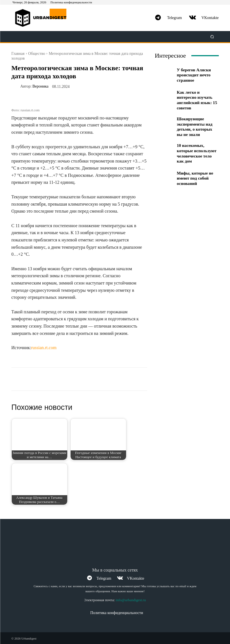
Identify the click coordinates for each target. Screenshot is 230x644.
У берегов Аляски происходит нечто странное (192, 75)
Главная (18, 54)
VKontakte (210, 18)
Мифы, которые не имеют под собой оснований (194, 171)
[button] (212, 37)
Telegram (174, 18)
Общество (37, 54)
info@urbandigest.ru (131, 600)
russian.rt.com (44, 348)
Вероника (40, 86)
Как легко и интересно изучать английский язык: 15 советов (197, 98)
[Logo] (43, 18)
